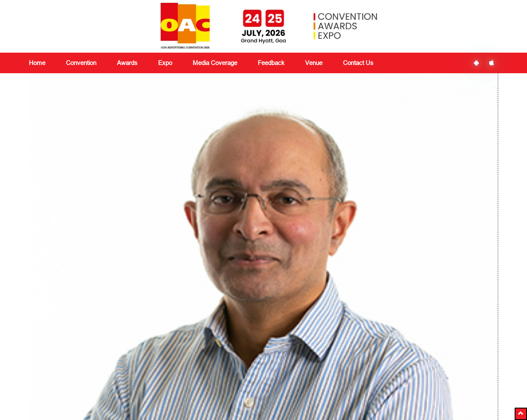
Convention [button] (81, 63)
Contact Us (358, 63)
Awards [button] (127, 63)
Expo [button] (165, 63)
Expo (116, 364)
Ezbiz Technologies (323, 406)
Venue (314, 63)
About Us (41, 344)
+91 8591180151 (160, 406)
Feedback (202, 354)
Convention (124, 344)
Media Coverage (215, 63)
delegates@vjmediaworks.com (75, 406)
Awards (119, 354)
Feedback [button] (271, 63)
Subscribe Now (404, 369)
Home (37, 63)
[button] (521, 414)
